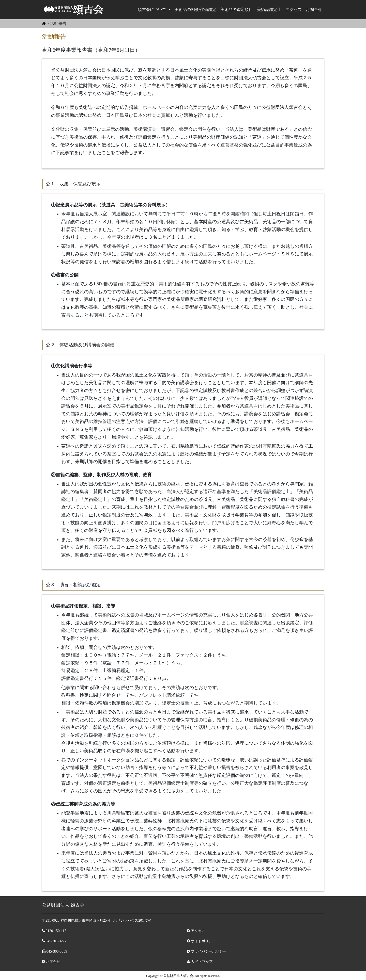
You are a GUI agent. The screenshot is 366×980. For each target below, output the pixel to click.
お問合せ (314, 10)
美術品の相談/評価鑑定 (195, 10)
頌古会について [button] (152, 10)
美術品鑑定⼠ (269, 10)
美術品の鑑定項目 (237, 10)
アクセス (294, 10)
